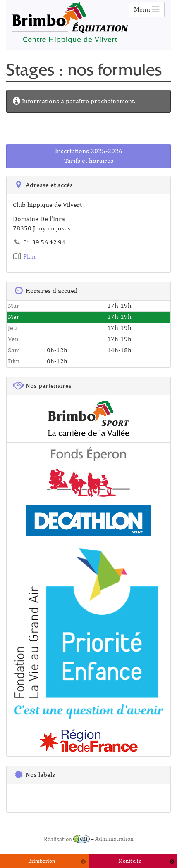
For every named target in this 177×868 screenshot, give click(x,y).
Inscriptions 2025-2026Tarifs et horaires (89, 156)
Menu (147, 9)
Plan (24, 256)
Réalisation (67, 839)
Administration (114, 839)
